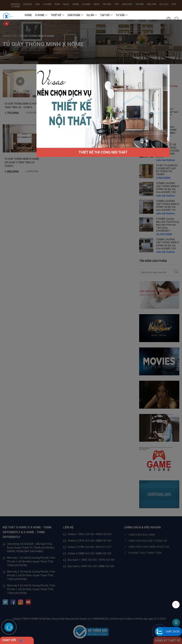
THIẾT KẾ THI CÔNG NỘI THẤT (103, 152)
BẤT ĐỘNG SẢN (34, 24)
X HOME (40, 15)
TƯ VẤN (120, 15)
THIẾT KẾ (56, 15)
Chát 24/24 (172, 632)
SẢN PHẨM (74, 15)
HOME (28, 15)
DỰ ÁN (90, 15)
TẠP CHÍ (105, 15)
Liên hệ (53, 24)
